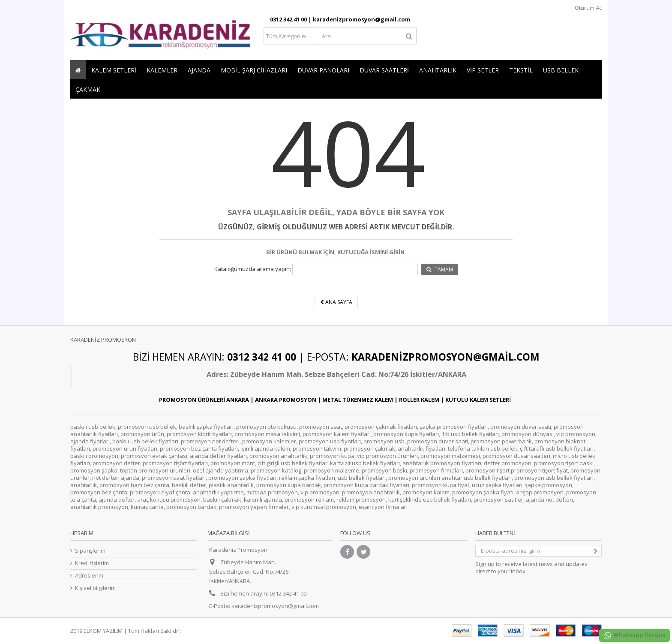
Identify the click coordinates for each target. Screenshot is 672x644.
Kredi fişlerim (92, 563)
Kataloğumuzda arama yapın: (253, 269)
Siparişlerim (90, 551)
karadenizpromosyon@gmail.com (275, 606)
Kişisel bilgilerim (95, 588)
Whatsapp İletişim (634, 635)
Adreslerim (89, 576)
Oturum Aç (588, 8)
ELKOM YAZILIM (103, 631)
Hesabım (82, 533)
